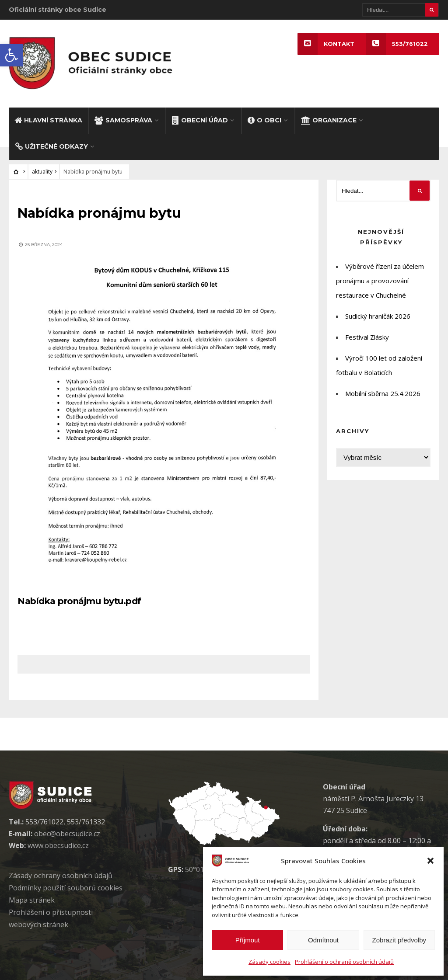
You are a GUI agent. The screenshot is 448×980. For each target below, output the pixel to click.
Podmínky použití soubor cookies (66, 888)
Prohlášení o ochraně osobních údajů (344, 962)
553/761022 (397, 44)
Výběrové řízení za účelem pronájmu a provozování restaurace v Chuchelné (380, 281)
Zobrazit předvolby (399, 940)
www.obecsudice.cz (58, 845)
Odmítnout (323, 940)
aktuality (42, 172)
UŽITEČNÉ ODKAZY (52, 147)
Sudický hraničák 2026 (378, 316)
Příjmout (248, 940)
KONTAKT (326, 44)
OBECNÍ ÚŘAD (200, 120)
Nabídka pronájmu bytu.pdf (79, 601)
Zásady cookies (269, 962)
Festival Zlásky (367, 337)
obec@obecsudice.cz (67, 834)
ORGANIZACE (329, 120)
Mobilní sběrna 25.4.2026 (383, 394)
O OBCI (264, 120)
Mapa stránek (32, 900)
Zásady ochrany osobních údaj (61, 876)
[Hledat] (401, 10)
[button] (11, 55)
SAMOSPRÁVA (123, 120)
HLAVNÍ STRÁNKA (48, 120)
